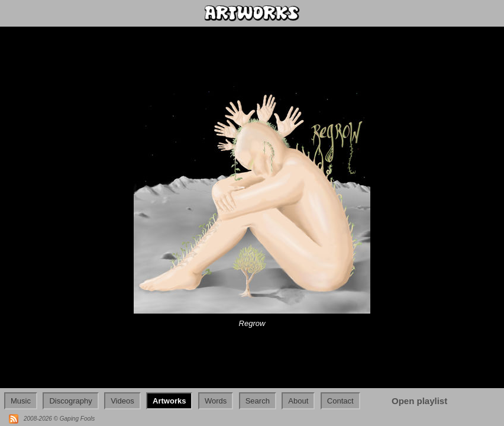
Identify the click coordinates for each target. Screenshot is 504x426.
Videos (122, 401)
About (298, 401)
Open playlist (419, 401)
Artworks (169, 401)
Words (216, 401)
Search (258, 401)
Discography (70, 401)
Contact (340, 401)
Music (21, 401)
